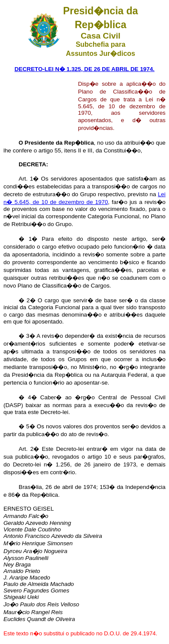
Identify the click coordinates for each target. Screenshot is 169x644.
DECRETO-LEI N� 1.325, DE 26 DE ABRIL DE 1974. (84, 69)
